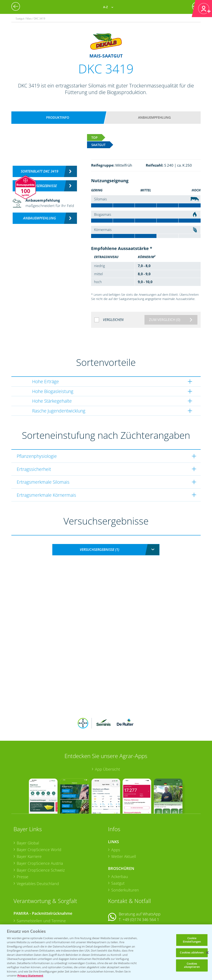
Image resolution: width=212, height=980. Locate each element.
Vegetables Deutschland (38, 856)
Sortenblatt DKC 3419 (40, 171)
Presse (23, 849)
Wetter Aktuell (124, 828)
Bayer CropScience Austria (40, 835)
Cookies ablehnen (192, 953)
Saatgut (118, 855)
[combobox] (106, 550)
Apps (116, 822)
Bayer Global (28, 815)
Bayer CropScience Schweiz (41, 842)
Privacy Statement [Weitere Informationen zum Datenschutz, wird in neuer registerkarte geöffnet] (30, 976)
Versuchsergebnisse (40, 186)
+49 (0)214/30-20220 (141, 922)
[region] (106, 952)
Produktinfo (58, 117)
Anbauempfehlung (154, 117)
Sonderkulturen (125, 862)
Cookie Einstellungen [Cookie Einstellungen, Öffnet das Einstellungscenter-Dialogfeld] (192, 940)
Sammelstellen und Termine (41, 893)
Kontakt (121, 903)
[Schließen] (207, 953)
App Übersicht (108, 741)
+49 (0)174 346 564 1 (141, 891)
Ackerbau (120, 848)
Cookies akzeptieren (192, 965)
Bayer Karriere (29, 828)
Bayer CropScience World (39, 822)
